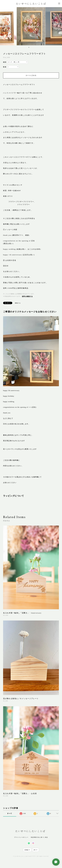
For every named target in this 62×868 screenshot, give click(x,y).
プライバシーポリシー (21, 837)
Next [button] (58, 26)
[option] (31, 26)
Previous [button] (4, 26)
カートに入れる (31, 75)
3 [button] (32, 47)
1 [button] (29, 47)
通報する (18, 303)
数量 (5, 67)
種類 (5, 62)
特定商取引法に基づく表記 (39, 837)
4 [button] (34, 47)
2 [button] (30, 47)
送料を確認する (27, 296)
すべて (10, 813)
